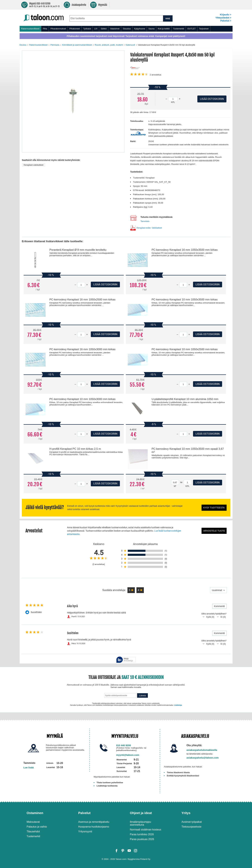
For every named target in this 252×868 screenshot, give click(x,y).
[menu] (126, 29)
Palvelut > (226, 21)
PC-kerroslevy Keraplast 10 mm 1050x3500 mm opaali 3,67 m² (188, 450)
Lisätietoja (178, 705)
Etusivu (23, 45)
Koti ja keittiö (164, 29)
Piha (45, 29)
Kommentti (219, 606)
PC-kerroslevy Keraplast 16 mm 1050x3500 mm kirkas (185, 250)
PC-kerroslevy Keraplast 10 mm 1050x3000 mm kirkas (82, 399)
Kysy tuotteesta (214, 508)
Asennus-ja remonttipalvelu (94, 822)
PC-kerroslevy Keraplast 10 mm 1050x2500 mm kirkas (185, 349)
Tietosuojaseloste (191, 827)
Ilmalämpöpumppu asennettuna (140, 823)
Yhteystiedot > (223, 18)
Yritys (186, 813)
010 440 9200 (124, 745)
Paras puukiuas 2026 (142, 839)
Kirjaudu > (225, 15)
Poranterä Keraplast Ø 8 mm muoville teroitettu (78, 250)
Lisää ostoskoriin (105, 284)
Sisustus (127, 29)
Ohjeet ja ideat (141, 813)
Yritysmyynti (85, 831)
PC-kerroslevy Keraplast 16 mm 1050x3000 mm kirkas (82, 349)
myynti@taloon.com (128, 755)
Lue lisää (29, 767)
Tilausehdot (33, 831)
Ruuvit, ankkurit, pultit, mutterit (109, 45)
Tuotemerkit (179, 29)
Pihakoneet (75, 29)
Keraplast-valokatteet (34, 165)
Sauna (152, 29)
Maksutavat (33, 822)
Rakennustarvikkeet (30, 29)
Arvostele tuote (214, 531)
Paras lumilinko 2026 (142, 834)
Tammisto (145, 221)
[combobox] (116, 18)
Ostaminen (35, 813)
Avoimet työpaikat (192, 822)
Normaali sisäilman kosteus (146, 830)
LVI (96, 29)
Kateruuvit (130, 45)
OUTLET (191, 29)
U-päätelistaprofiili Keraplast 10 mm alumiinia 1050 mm (185, 399)
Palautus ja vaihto (37, 827)
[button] (131, 590)
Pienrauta (55, 45)
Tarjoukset (204, 29)
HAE (168, 19)
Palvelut (84, 813)
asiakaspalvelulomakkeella (202, 750)
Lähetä (142, 696)
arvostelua (155, 75)
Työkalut (87, 29)
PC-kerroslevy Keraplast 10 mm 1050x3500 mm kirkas (185, 300)
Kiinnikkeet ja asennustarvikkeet (77, 45)
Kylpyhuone (140, 29)
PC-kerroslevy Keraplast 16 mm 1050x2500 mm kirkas (82, 300)
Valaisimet (115, 29)
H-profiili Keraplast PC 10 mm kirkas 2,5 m (75, 449)
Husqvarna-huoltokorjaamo (94, 827)
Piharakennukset (58, 29)
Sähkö (104, 29)
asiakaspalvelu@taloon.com (203, 758)
